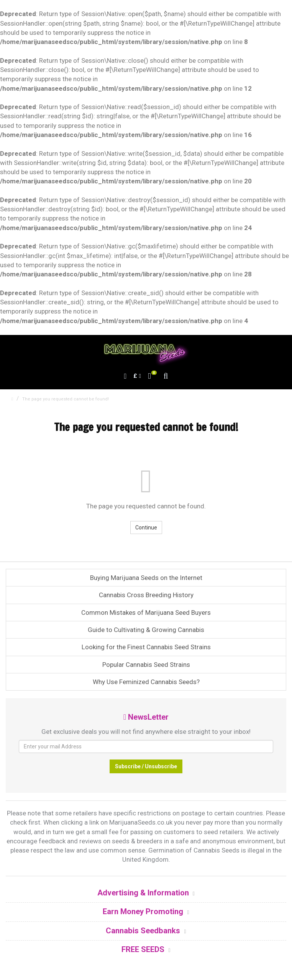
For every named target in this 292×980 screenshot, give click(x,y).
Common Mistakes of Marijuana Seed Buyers (146, 612)
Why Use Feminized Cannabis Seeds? (146, 682)
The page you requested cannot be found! (66, 399)
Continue (146, 528)
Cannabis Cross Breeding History (146, 595)
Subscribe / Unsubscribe (146, 766)
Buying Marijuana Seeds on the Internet (146, 578)
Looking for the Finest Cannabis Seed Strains (146, 647)
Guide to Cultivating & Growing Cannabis (146, 630)
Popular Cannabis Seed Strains (146, 665)
